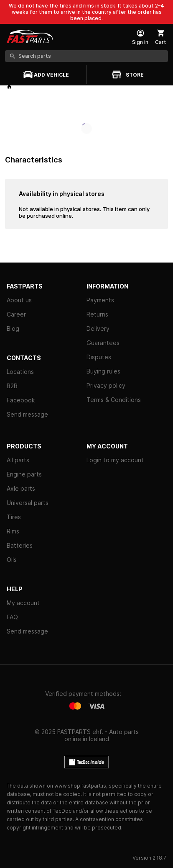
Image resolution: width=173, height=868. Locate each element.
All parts (18, 460)
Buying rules (103, 371)
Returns (97, 314)
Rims (13, 531)
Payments (100, 300)
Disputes (99, 357)
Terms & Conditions (114, 400)
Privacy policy (106, 385)
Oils (12, 560)
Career (16, 314)
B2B (12, 386)
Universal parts (28, 503)
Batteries (20, 545)
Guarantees (103, 343)
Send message (27, 414)
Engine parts (24, 474)
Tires (14, 517)
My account (23, 603)
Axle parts (21, 488)
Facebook (21, 400)
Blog (13, 328)
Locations (20, 372)
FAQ (12, 617)
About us (19, 300)
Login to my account (115, 460)
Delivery (98, 328)
